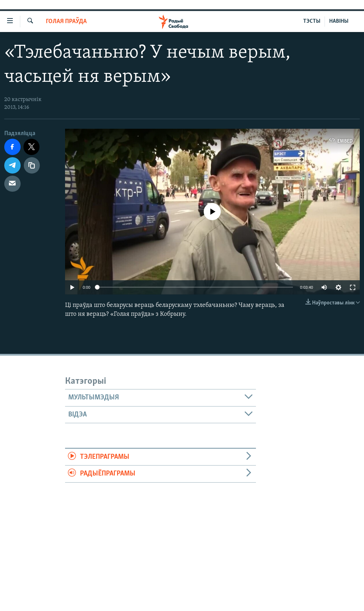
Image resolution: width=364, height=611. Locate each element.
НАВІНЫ (339, 21)
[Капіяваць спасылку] (32, 165)
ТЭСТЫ (312, 21)
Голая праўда (66, 22)
